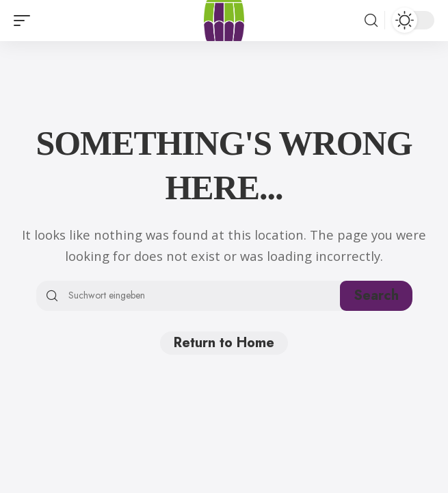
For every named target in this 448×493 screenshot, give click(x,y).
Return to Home (224, 343)
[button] (25, 21)
